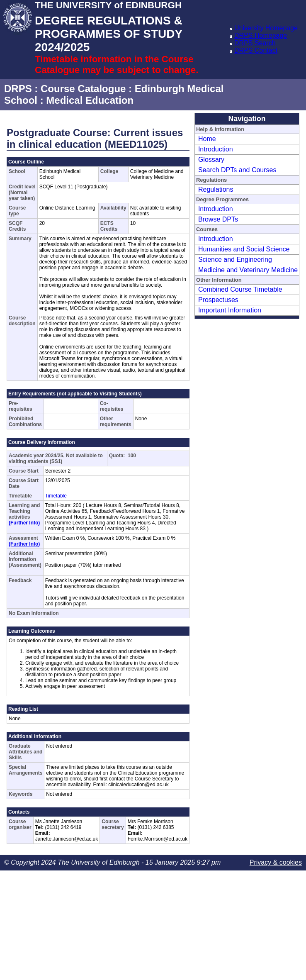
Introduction (216, 149)
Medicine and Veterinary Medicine (248, 270)
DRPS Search (255, 43)
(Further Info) (24, 523)
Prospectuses (218, 300)
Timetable (56, 496)
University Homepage (266, 28)
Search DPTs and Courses (237, 170)
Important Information (230, 310)
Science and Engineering (235, 260)
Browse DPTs (218, 219)
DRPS (18, 89)
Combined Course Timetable (240, 289)
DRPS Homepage (261, 35)
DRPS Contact (256, 50)
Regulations (216, 189)
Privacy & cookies (276, 862)
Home (207, 139)
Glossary (211, 160)
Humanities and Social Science (244, 249)
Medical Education (90, 100)
